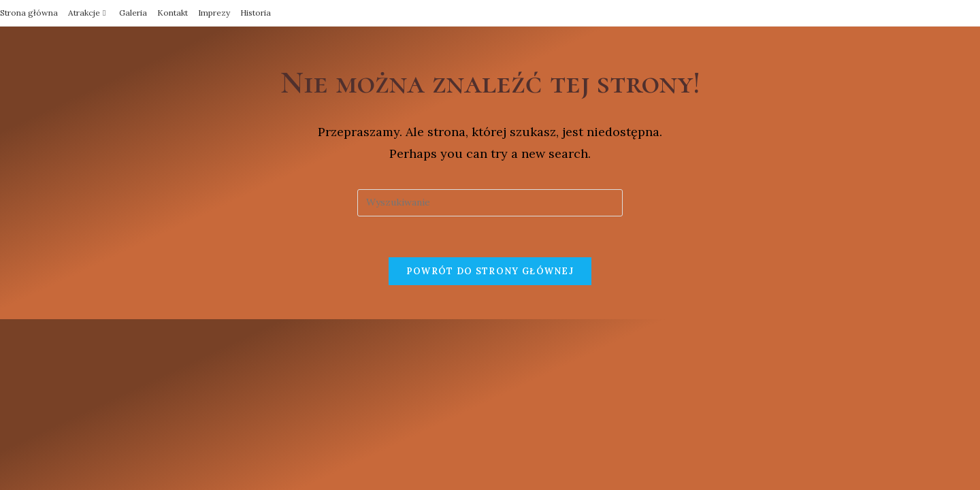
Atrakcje (88, 13)
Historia (256, 13)
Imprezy (214, 13)
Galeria (133, 13)
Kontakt (173, 13)
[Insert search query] (490, 203)
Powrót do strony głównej (490, 271)
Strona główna (29, 13)
